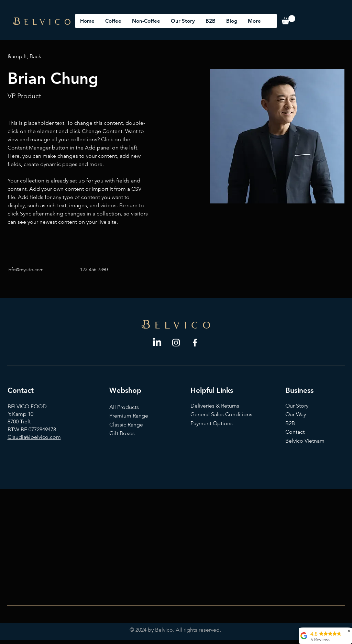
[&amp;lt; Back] (24, 57)
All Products (124, 407)
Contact (296, 432)
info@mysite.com (26, 269)
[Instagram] (176, 343)
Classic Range (126, 425)
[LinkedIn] (157, 343)
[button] (288, 20)
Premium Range (129, 416)
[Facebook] (195, 343)
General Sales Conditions (221, 414)
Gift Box (119, 433)
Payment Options (212, 423)
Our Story (297, 406)
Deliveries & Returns (215, 406)
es (132, 433)
